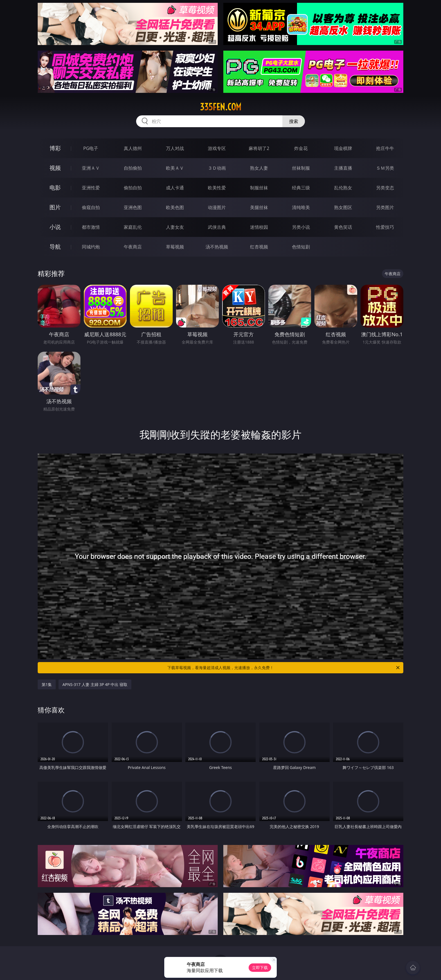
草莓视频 (175, 247)
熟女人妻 (259, 168)
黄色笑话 (343, 227)
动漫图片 (217, 207)
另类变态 (385, 188)
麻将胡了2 (259, 148)
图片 (55, 207)
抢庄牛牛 (385, 148)
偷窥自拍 (91, 207)
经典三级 (301, 188)
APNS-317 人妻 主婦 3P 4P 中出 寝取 (95, 684)
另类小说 (301, 227)
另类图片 (385, 207)
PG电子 (91, 148)
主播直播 (343, 168)
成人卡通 (175, 188)
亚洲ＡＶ (91, 168)
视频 (55, 168)
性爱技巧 (385, 227)
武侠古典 (217, 227)
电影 (55, 188)
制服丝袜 (259, 188)
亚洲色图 (133, 207)
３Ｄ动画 (217, 168)
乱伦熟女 (343, 188)
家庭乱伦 (133, 227)
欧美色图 (175, 207)
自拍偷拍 (133, 168)
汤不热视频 (217, 247)
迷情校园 (259, 227)
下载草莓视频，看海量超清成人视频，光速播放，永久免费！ (284, 668)
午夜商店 (133, 247)
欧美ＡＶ (175, 168)
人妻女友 (175, 227)
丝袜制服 (301, 168)
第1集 (47, 684)
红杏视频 (259, 247)
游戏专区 (217, 148)
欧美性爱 (217, 188)
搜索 (294, 121)
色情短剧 (301, 247)
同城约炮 (91, 247)
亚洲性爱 (91, 188)
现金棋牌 (343, 148)
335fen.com (221, 107)
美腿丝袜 (259, 207)
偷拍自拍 (133, 188)
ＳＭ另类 (385, 168)
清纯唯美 (301, 207)
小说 (55, 227)
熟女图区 (343, 207)
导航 (55, 247)
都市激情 (91, 227)
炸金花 (301, 148)
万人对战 (175, 148)
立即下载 (260, 967)
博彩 (55, 148)
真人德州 (133, 148)
